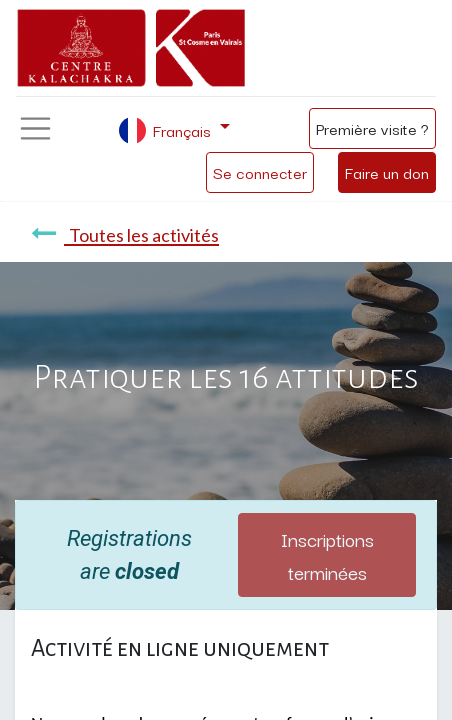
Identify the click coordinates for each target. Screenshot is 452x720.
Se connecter (260, 172)
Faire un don (387, 172)
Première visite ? (372, 128)
